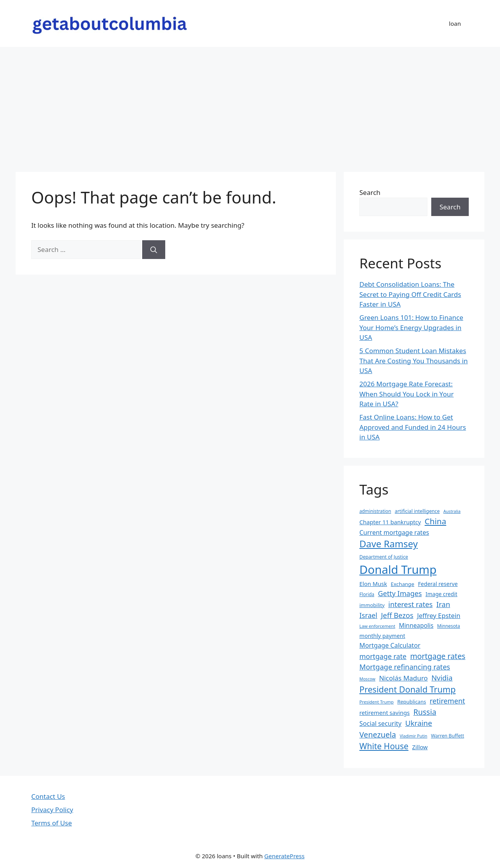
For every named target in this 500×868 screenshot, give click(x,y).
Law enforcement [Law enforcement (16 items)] (377, 626)
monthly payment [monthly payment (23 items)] (382, 636)
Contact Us (48, 796)
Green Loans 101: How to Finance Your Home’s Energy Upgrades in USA (411, 327)
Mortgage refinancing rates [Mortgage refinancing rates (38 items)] (405, 667)
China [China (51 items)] (435, 521)
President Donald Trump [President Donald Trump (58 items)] (407, 689)
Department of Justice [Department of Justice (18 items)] (384, 557)
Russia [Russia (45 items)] (425, 712)
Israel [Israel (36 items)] (368, 615)
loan (455, 23)
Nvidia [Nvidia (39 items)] (442, 678)
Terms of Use (52, 823)
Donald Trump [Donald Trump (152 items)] (398, 570)
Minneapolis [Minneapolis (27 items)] (416, 626)
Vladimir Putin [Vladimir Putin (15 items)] (413, 736)
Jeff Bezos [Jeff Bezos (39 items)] (397, 615)
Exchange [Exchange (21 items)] (402, 584)
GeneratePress (285, 856)
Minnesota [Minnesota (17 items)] (449, 626)
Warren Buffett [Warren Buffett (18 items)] (447, 736)
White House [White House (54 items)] (384, 746)
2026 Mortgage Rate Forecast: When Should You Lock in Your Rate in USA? (406, 394)
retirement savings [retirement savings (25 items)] (385, 713)
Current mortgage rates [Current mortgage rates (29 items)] (394, 532)
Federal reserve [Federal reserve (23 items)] (438, 584)
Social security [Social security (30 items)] (380, 723)
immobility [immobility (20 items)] (372, 605)
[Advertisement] (250, 105)
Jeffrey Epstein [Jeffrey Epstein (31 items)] (439, 615)
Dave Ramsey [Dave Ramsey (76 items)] (388, 544)
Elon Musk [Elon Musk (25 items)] (373, 584)
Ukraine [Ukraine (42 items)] (419, 723)
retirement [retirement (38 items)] (447, 701)
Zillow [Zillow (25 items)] (420, 747)
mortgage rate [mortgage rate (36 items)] (383, 656)
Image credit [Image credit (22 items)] (441, 594)
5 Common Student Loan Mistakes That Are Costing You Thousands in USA (414, 361)
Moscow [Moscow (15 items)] (367, 679)
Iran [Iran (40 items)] (443, 604)
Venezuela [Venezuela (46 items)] (378, 735)
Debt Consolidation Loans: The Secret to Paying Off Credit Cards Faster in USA (410, 294)
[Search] (154, 250)
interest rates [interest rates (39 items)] (411, 604)
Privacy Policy (52, 810)
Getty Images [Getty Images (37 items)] (400, 593)
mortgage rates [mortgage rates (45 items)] (438, 656)
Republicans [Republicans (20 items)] (412, 702)
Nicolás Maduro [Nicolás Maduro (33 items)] (403, 678)
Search (370, 192)
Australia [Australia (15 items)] (452, 511)
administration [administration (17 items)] (375, 511)
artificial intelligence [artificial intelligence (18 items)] (417, 511)
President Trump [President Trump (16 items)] (377, 702)
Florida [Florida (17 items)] (367, 594)
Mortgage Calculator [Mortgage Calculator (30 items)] (390, 645)
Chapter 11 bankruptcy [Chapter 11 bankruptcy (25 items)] (390, 522)
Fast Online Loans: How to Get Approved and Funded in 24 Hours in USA (413, 427)
